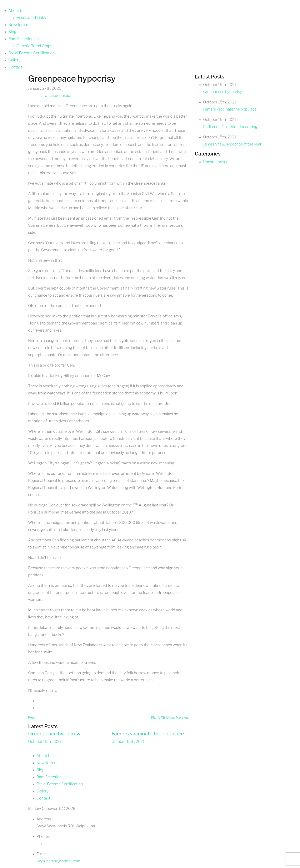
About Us (16, 11)
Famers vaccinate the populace (148, 734)
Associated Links (31, 18)
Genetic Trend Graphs (36, 46)
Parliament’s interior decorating (230, 127)
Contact (15, 67)
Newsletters (19, 25)
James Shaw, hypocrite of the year (232, 144)
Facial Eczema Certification (32, 53)
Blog (12, 32)
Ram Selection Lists (25, 39)
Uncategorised (57, 95)
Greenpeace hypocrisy (54, 734)
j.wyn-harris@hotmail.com (58, 861)
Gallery (14, 60)
